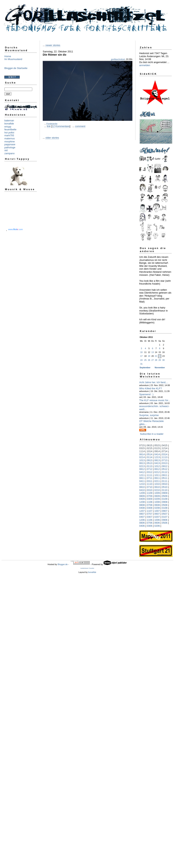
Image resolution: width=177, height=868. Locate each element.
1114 (142, 451)
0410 (142, 490)
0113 (150, 466)
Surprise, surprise (149, 415)
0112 (165, 472)
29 (160, 360)
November (160, 367)
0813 (157, 460)
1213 (157, 457)
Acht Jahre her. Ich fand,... (154, 382)
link (49, 126)
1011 (157, 475)
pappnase (10, 144)
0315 (142, 448)
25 (145, 360)
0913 (150, 460)
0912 (165, 466)
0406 (142, 526)
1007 (157, 511)
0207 (157, 517)
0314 (165, 454)
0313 (165, 463)
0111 (165, 481)
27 (153, 360)
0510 (165, 487)
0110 (165, 490)
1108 (150, 502)
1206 (142, 520)
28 (156, 360)
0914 (157, 451)
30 (163, 360)
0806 (142, 523)
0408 (142, 508)
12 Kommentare (61, 126)
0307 (150, 517)
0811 (142, 478)
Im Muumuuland (13, 59)
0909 (165, 493)
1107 (150, 511)
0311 (150, 481)
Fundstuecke (52, 124)
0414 (157, 454)
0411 (142, 481)
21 (156, 356)
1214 (165, 448)
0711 (150, 478)
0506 (165, 523)
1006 (157, 520)
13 (153, 352)
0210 (157, 490)
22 (160, 356)
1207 (142, 511)
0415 (165, 445)
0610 (157, 487)
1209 (142, 493)
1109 (150, 493)
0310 (150, 490)
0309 (150, 499)
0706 (150, 523)
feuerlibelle (10, 129)
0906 (165, 520)
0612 (157, 469)
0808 (142, 505)
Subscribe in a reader (152, 434)
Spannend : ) (146, 394)
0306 (150, 526)
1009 (157, 493)
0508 (165, 505)
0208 (157, 508)
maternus (10, 138)
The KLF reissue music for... (155, 400)
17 (141, 356)
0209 (157, 499)
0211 (157, 481)
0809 (142, 496)
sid (6, 150)
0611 (157, 478)
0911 (165, 475)
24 (141, 360)
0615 (150, 445)
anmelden (145, 65)
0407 (142, 517)
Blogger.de (63, 564)
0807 (142, 514)
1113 (165, 457)
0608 (157, 505)
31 (141, 364)
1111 (150, 475)
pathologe (10, 147)
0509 (165, 496)
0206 (157, 526)
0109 (165, 499)
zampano (9, 153)
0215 (150, 448)
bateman (9, 120)
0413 (157, 463)
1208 (142, 502)
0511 (165, 478)
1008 (157, 502)
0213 (142, 466)
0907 (165, 511)
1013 (142, 460)
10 (141, 352)
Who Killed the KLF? (151, 388)
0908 (165, 502)
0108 (165, 508)
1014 (150, 451)
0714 (165, 451)
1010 (157, 484)
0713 (165, 460)
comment (80, 126)
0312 (150, 472)
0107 (165, 517)
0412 (142, 472)
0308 (150, 508)
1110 (150, 484)
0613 (142, 463)
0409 (142, 499)
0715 (142, 445)
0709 (150, 496)
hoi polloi (9, 133)
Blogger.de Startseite (16, 68)
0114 (150, 457)
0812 (142, 469)
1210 (142, 484)
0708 (150, 505)
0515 (157, 445)
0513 (150, 463)
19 (149, 356)
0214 (142, 457)
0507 (165, 514)
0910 (165, 484)
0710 (150, 487)
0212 (157, 472)
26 (149, 360)
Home (8, 56)
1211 (142, 475)
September (145, 367)
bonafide (9, 124)
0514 (150, 454)
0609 (157, 496)
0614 (142, 454)
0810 (142, 487)
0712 (150, 469)
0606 (157, 523)
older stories (52, 138)
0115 (157, 448)
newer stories (53, 45)
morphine (10, 142)
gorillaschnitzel (118, 59)
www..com (15, 229)
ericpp (8, 127)
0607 (157, 514)
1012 (157, 466)
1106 (150, 520)
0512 (165, 469)
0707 (150, 514)
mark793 (9, 135)
